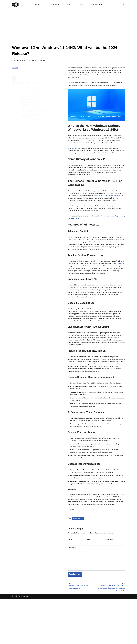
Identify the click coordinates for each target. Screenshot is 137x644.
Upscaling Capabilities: (29, 104)
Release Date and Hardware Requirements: (36, 111)
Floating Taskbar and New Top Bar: (33, 109)
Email (90, 581)
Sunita (16, 61)
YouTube (15, 68)
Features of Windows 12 (26, 93)
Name (70, 581)
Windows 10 (55, 5)
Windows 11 (38, 5)
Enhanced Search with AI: (30, 101)
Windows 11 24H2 (79, 559)
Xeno (69, 152)
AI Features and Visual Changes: (33, 114)
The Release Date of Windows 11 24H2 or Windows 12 (37, 91)
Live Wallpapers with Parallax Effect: (34, 106)
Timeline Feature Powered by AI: (33, 98)
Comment (72, 589)
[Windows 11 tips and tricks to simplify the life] (15, 4)
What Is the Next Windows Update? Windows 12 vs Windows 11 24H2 (37, 85)
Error (82, 5)
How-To (70, 5)
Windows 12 (45, 61)
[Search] (123, 4)
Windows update (97, 5)
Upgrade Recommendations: (31, 119)
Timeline (73, 283)
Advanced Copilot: (28, 96)
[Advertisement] (69, 30)
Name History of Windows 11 (28, 88)
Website (110, 581)
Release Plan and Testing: (30, 116)
